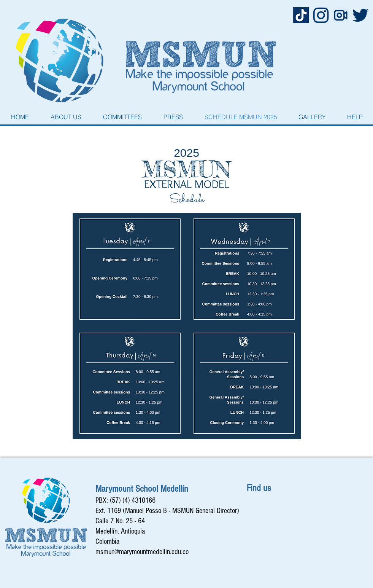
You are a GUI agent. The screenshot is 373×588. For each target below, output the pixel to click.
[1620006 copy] (321, 15)
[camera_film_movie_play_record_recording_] (341, 15)
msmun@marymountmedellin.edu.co (142, 552)
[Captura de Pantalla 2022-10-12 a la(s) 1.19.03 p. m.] (301, 15)
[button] (66, 117)
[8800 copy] (360, 15)
